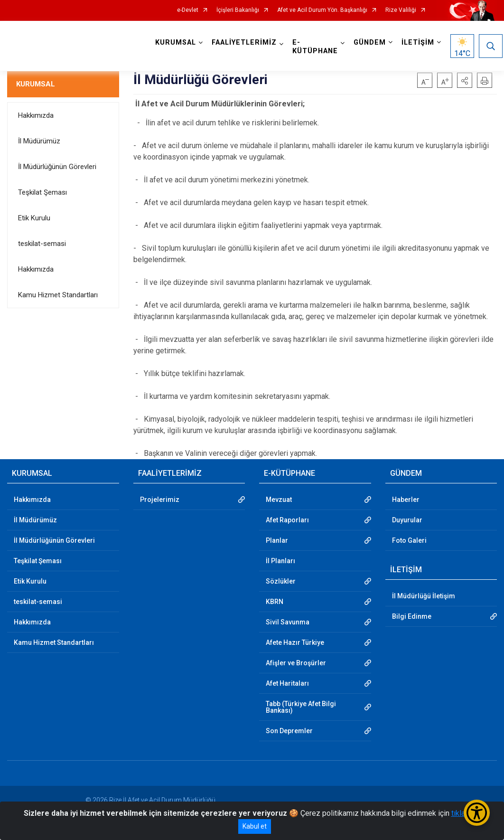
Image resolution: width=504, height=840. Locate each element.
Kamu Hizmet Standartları (58, 295)
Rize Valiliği (401, 10)
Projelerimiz (160, 500)
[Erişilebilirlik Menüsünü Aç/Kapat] (477, 813)
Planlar (277, 540)
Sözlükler (281, 581)
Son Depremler (289, 731)
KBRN (275, 602)
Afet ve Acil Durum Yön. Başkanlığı (322, 10)
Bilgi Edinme (412, 616)
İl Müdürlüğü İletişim (424, 596)
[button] (465, 80)
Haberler (406, 500)
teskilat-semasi (42, 244)
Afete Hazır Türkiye (295, 642)
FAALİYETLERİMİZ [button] (246, 42)
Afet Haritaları (287, 683)
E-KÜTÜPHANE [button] (317, 47)
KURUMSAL (36, 84)
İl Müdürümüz (39, 141)
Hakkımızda (36, 115)
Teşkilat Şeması (42, 192)
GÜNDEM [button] (371, 42)
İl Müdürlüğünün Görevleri (57, 167)
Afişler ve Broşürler (296, 663)
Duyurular (407, 520)
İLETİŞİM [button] (419, 42)
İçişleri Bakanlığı (238, 10)
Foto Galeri (409, 540)
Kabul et (255, 826)
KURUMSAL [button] (177, 42)
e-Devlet (188, 10)
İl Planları (280, 561)
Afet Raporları (287, 520)
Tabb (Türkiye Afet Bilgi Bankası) (301, 707)
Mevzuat (279, 500)
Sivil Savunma (288, 622)
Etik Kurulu (34, 218)
